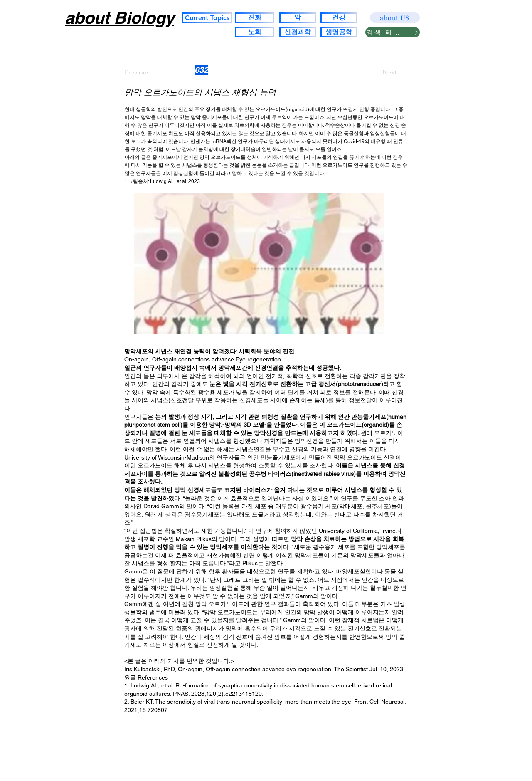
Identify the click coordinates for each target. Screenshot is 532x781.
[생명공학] (339, 32)
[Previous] (152, 72)
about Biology (119, 18)
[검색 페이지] (393, 32)
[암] (298, 18)
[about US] (395, 18)
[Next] (376, 72)
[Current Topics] (207, 18)
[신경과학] (298, 32)
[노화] (255, 32)
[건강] (339, 18)
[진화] (255, 18)
